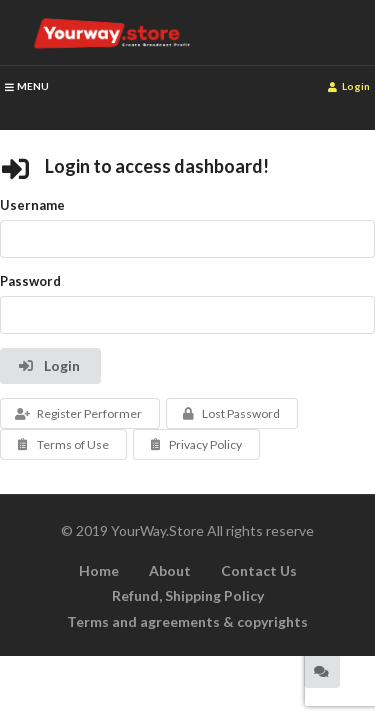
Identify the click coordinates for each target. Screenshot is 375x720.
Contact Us (259, 570)
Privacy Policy (195, 444)
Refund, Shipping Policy (188, 595)
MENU (27, 86)
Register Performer (78, 413)
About (170, 570)
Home (99, 570)
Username (32, 205)
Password (30, 281)
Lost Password (230, 413)
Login (349, 86)
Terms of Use (61, 444)
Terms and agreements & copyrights (187, 621)
